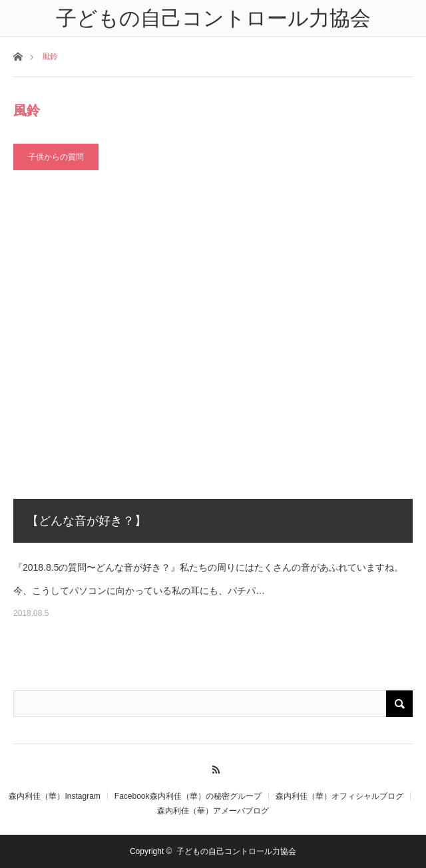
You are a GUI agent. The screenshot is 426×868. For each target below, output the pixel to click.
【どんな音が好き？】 (87, 521)
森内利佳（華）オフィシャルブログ (339, 796)
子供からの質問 (56, 157)
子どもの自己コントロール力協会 (236, 851)
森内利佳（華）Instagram (54, 796)
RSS (213, 768)
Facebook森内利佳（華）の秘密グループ (188, 796)
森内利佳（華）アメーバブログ (213, 811)
